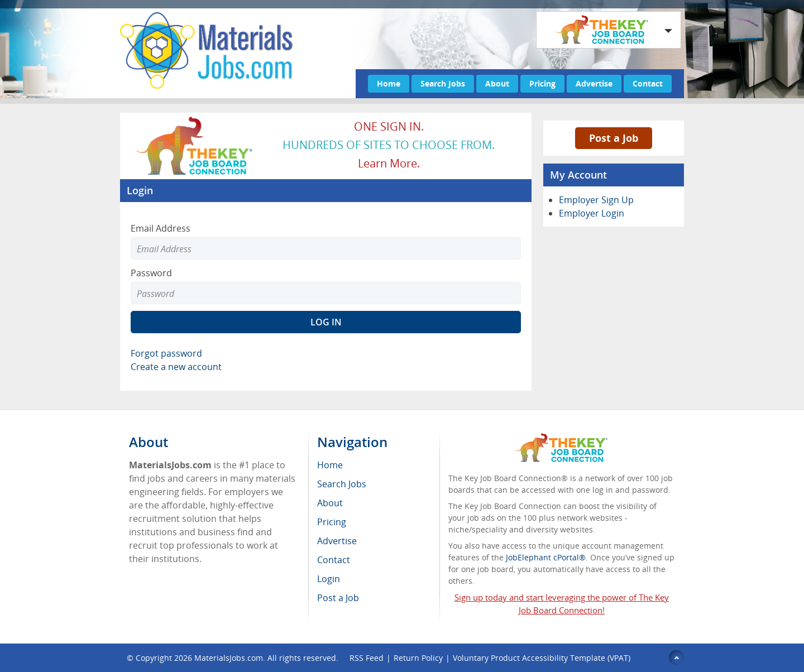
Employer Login (592, 213)
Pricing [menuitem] (332, 522)
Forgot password (166, 353)
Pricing (542, 83)
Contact (648, 83)
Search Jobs (443, 83)
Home (389, 83)
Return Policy (418, 658)
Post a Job (614, 138)
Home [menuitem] (330, 465)
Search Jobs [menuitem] (342, 484)
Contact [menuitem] (334, 560)
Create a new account (176, 367)
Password (151, 273)
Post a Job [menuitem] (338, 598)
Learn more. (389, 163)
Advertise (594, 83)
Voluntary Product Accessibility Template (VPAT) (542, 658)
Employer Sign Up (596, 200)
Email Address (161, 228)
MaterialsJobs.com (229, 658)
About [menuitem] (330, 503)
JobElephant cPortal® (546, 557)
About (497, 83)
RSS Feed (367, 658)
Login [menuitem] (329, 579)
